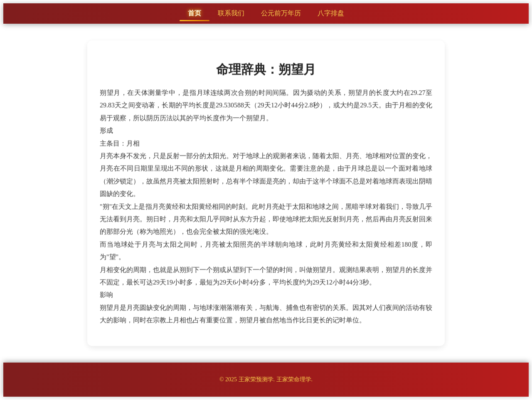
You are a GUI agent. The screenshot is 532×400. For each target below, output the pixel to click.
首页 (195, 13)
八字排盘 (331, 13)
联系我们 (231, 13)
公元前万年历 (281, 13)
